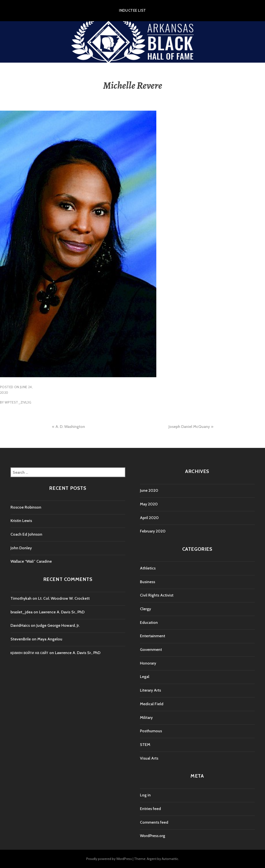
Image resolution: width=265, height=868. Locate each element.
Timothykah (21, 598)
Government (151, 650)
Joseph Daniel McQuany (189, 427)
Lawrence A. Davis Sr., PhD (62, 612)
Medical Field (152, 704)
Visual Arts (149, 758)
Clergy (145, 609)
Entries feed (150, 809)
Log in (145, 795)
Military (146, 718)
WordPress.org (153, 836)
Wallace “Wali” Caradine (31, 561)
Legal (145, 677)
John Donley (21, 548)
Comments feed (154, 822)
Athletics (148, 568)
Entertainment (153, 636)
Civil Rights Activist (157, 595)
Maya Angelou (50, 639)
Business (148, 582)
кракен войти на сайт (29, 653)
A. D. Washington (70, 427)
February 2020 (153, 531)
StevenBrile (21, 639)
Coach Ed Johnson (26, 534)
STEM (145, 745)
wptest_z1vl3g (18, 402)
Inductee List (132, 10)
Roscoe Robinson (26, 507)
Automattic (170, 859)
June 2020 (149, 490)
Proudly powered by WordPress (109, 859)
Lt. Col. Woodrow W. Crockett (64, 598)
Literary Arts (150, 690)
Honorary (148, 663)
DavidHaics (20, 625)
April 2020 (149, 518)
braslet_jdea (21, 612)
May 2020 (149, 504)
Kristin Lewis (21, 521)
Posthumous (151, 731)
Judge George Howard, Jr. (58, 625)
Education (149, 622)
